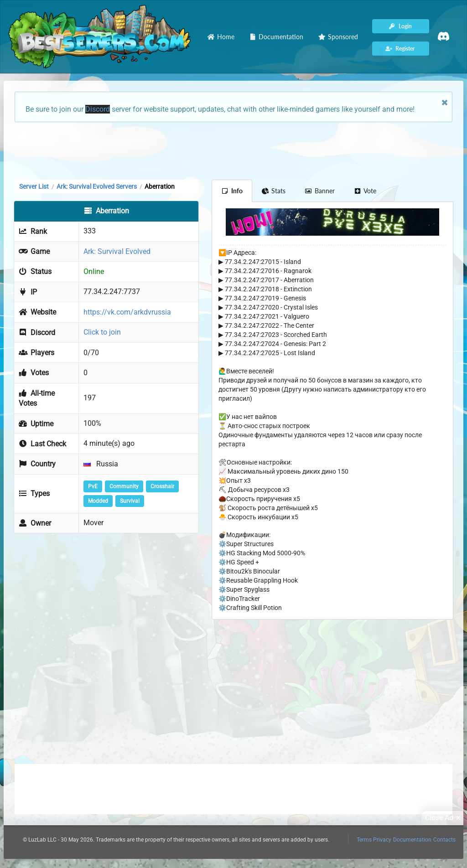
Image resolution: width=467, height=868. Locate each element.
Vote (365, 191)
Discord (98, 109)
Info (232, 191)
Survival (130, 501)
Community (124, 486)
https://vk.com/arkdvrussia (127, 312)
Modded (98, 501)
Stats (274, 191)
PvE (93, 486)
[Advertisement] (233, 150)
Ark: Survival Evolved (117, 251)
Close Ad (444, 818)
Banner (320, 191)
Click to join (102, 332)
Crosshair (162, 486)
